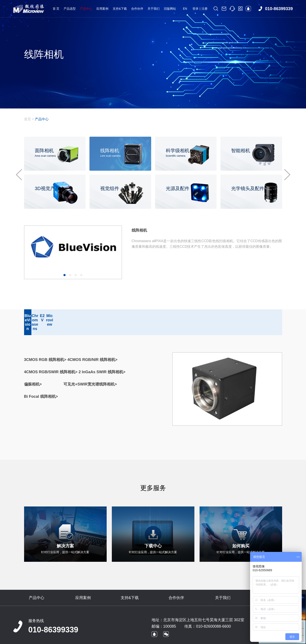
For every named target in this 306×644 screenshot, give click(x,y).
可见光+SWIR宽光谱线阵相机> (90, 371)
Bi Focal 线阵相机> (41, 384)
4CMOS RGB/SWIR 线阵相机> (51, 359)
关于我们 (154, 9)
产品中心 (86, 9)
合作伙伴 (137, 9)
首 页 (56, 9)
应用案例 (102, 9)
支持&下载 (120, 9)
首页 (28, 119)
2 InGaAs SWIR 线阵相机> (102, 359)
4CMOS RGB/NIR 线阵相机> (93, 347)
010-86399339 (53, 617)
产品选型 (70, 9)
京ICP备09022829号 (92, 639)
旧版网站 (170, 9)
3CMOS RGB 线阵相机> (45, 347)
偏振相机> (33, 371)
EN (185, 9)
